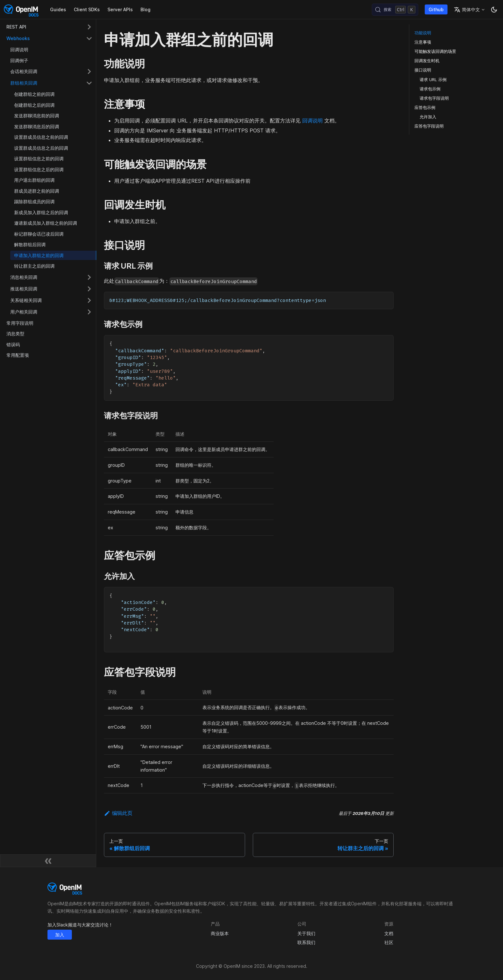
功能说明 (423, 33)
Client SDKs (87, 9)
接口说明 (423, 70)
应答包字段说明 (429, 126)
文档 (389, 933)
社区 (389, 942)
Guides (58, 9)
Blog (145, 9)
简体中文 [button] (467, 10)
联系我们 (306, 942)
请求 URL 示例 (433, 80)
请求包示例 (430, 89)
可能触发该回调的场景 (435, 51)
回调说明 (312, 121)
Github (436, 9)
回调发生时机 (427, 61)
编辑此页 (118, 813)
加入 (60, 935)
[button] (49, 27)
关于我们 (306, 933)
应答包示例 (425, 108)
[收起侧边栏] (48, 861)
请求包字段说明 (434, 98)
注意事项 (423, 42)
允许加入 (428, 117)
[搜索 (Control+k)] (395, 10)
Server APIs (120, 9)
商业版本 (220, 933)
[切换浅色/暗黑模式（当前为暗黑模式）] (494, 10)
